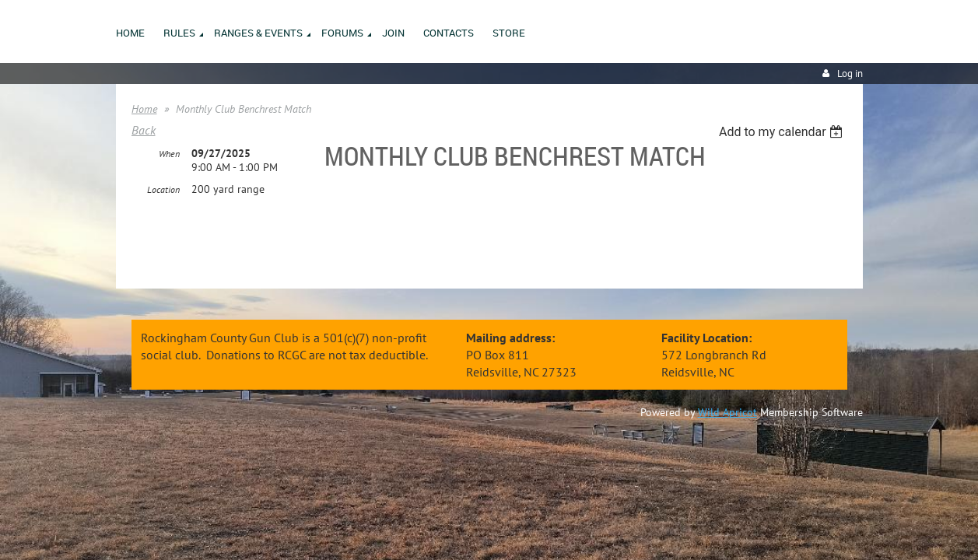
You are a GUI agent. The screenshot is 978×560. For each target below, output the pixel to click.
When (169, 154)
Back (144, 130)
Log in (850, 73)
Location (163, 190)
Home (144, 109)
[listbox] (783, 132)
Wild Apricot (727, 412)
